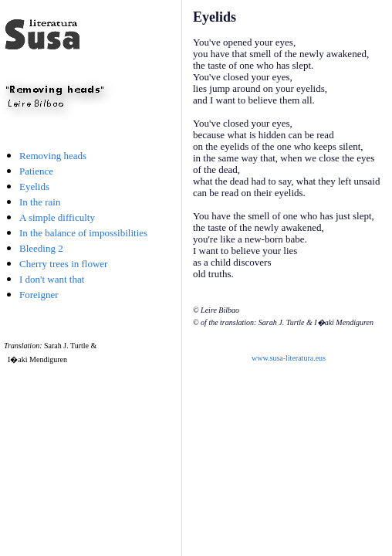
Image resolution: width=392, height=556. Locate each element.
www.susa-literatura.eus (289, 358)
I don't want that (52, 279)
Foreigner (39, 295)
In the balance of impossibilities (83, 233)
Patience (36, 171)
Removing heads (53, 156)
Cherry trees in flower (63, 264)
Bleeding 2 (41, 248)
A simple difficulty (57, 217)
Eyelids (34, 186)
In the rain (40, 202)
